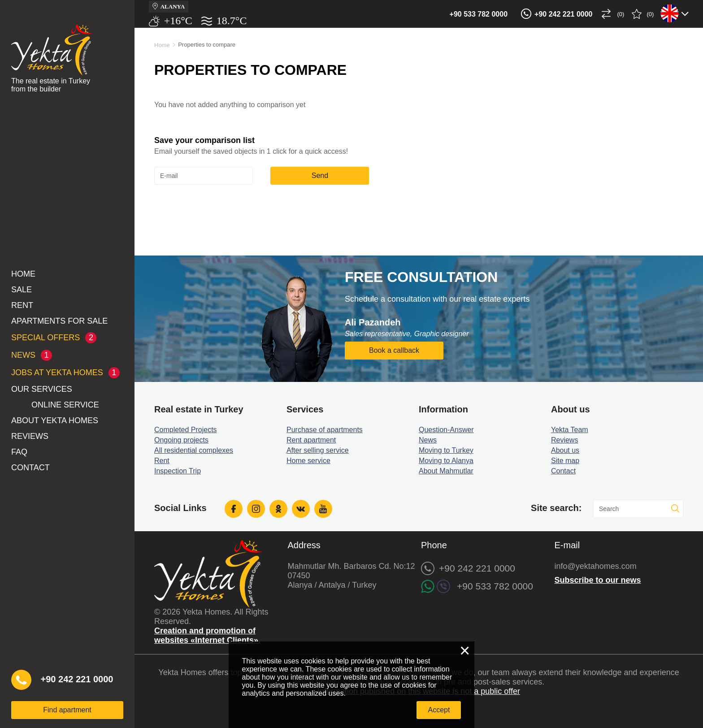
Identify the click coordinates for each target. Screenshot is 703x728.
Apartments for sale (59, 321)
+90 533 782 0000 (479, 14)
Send (320, 175)
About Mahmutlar (446, 471)
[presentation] (222, 207)
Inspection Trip (178, 471)
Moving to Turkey (446, 450)
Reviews (30, 436)
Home (23, 274)
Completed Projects (186, 430)
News (428, 440)
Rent (22, 305)
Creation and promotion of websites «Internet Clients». (207, 635)
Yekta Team (570, 430)
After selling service (318, 450)
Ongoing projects (181, 440)
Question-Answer (446, 430)
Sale (22, 290)
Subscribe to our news (598, 580)
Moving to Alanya (446, 461)
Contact (30, 468)
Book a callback (394, 350)
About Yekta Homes (55, 420)
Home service (308, 461)
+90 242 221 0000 (563, 14)
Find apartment (67, 710)
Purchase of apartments (325, 430)
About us (565, 450)
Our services (42, 389)
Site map (565, 461)
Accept (439, 710)
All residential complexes (194, 450)
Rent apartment (311, 440)
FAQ (19, 452)
